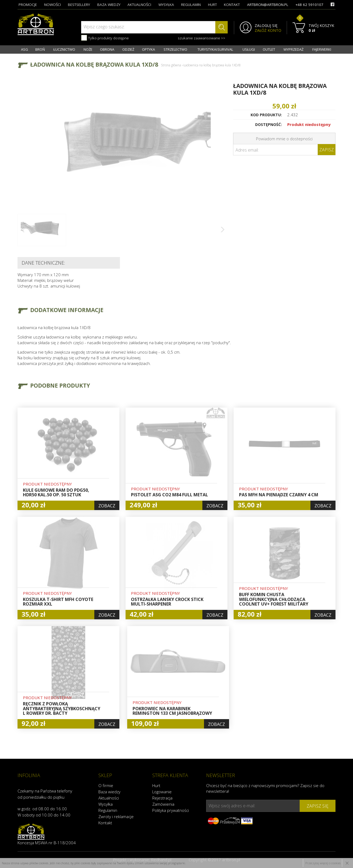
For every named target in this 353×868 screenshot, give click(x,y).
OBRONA (107, 49)
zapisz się (318, 806)
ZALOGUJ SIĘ (266, 26)
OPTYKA (148, 49)
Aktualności (109, 798)
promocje (28, 5)
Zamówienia (163, 804)
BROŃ (40, 49)
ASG (25, 49)
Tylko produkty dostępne (105, 38)
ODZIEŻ (128, 49)
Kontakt (105, 823)
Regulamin (108, 810)
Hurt (156, 785)
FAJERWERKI (322, 49)
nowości (53, 5)
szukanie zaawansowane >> (202, 38)
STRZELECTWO (175, 49)
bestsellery (79, 5)
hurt (212, 5)
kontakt (232, 5)
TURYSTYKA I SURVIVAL (215, 49)
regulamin (191, 5)
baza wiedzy (109, 5)
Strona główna (171, 65)
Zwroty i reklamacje (116, 816)
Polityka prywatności (171, 810)
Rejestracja (162, 798)
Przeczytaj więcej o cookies (323, 863)
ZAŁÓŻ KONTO (268, 30)
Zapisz (327, 150)
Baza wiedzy (109, 792)
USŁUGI (249, 49)
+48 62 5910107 (309, 5)
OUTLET (269, 49)
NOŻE (88, 49)
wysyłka (166, 5)
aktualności (139, 5)
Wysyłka (105, 804)
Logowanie (162, 792)
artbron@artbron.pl (268, 5)
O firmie (106, 785)
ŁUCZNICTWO (64, 49)
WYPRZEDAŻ (293, 49)
